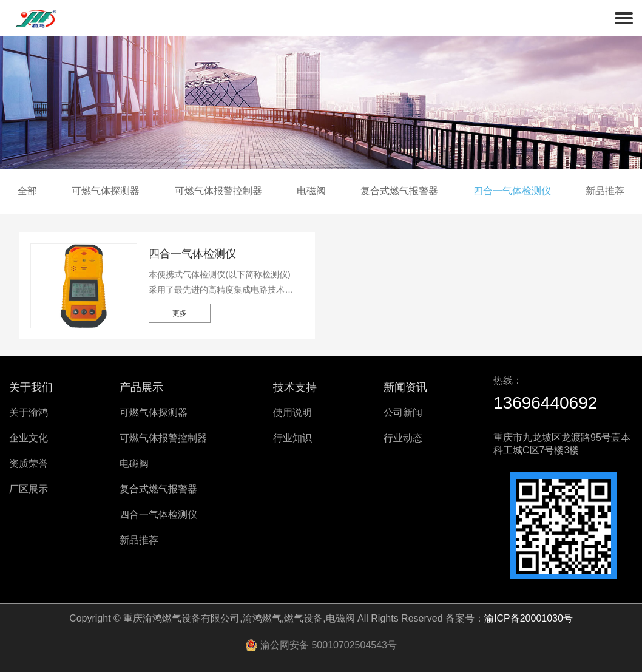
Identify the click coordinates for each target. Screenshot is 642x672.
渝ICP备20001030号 (529, 618)
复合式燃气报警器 (399, 191)
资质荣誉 (29, 463)
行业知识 (292, 438)
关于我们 (31, 387)
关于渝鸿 (29, 412)
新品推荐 (605, 191)
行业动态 (403, 438)
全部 (27, 191)
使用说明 (292, 412)
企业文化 (29, 438)
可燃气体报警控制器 (218, 191)
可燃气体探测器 (106, 191)
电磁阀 (311, 191)
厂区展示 (29, 489)
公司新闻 (403, 412)
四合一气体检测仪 (512, 191)
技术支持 (295, 387)
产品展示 (141, 387)
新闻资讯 (405, 387)
